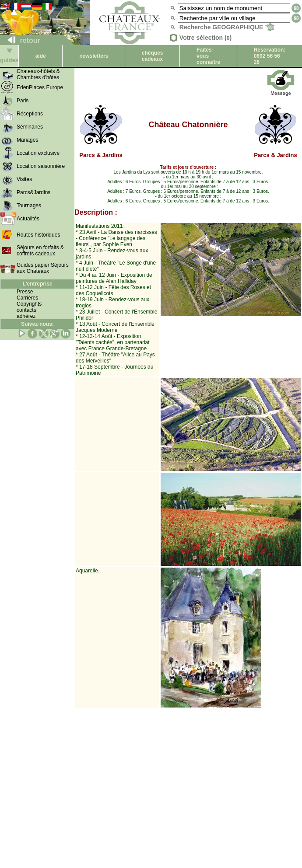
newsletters (94, 56)
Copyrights (29, 304)
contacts (26, 310)
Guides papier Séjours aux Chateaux (43, 268)
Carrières (27, 298)
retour (20, 40)
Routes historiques (38, 235)
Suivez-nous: (37, 324)
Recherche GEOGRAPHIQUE (227, 27)
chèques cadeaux (153, 56)
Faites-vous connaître (208, 56)
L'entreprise (37, 284)
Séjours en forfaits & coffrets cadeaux (40, 251)
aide (41, 56)
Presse (25, 292)
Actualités (28, 219)
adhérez (26, 316)
